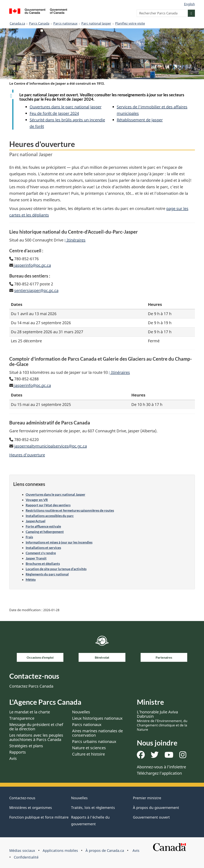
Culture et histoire (88, 754)
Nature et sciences (89, 748)
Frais (29, 537)
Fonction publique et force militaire (39, 817)
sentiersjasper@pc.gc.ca (36, 290)
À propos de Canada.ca (105, 850)
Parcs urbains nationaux (94, 741)
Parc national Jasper (96, 23)
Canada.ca (17, 23)
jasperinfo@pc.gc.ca (32, 265)
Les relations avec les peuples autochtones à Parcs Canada (36, 737)
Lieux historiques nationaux (97, 718)
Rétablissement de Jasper (140, 120)
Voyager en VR (37, 500)
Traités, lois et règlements (93, 808)
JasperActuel (36, 521)
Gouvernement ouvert (151, 817)
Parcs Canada (39, 23)
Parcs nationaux (65, 23)
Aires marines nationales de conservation (97, 733)
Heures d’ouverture (27, 455)
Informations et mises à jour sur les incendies (59, 542)
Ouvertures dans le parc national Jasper (66, 107)
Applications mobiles (60, 850)
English (189, 4)
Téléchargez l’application (159, 773)
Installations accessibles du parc (50, 516)
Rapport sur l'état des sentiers (48, 505)
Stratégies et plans (26, 746)
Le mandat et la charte (30, 712)
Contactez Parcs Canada (31, 686)
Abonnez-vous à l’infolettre (161, 767)
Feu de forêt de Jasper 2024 (54, 113)
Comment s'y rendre (41, 553)
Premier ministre (147, 798)
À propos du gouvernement (156, 808)
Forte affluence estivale (43, 526)
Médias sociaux (22, 850)
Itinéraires (75, 240)
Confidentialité (26, 857)
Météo (31, 580)
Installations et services (43, 548)
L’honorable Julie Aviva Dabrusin (162, 720)
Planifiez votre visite (130, 23)
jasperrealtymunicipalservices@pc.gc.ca (51, 446)
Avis (13, 758)
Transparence (22, 718)
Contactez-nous (22, 798)
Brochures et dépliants (43, 564)
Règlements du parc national (47, 574)
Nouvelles (81, 712)
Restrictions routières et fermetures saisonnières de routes (70, 510)
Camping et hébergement (45, 532)
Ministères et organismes (31, 808)
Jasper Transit (36, 558)
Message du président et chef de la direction (36, 727)
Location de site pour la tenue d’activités (56, 569)
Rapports (18, 752)
